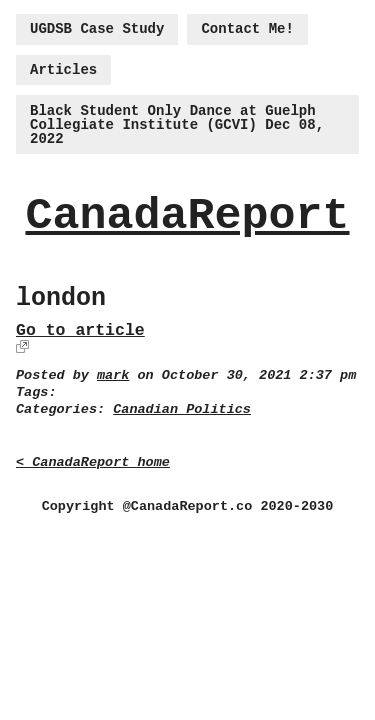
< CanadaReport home (93, 462)
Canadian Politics (182, 409)
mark (113, 375)
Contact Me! (247, 29)
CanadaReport (187, 216)
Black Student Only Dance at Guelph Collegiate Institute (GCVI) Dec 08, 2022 (177, 125)
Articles (63, 70)
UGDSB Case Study (97, 29)
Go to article (80, 330)
